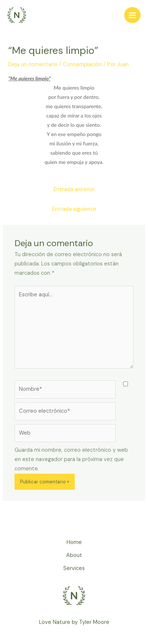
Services (74, 568)
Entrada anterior (74, 189)
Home (74, 542)
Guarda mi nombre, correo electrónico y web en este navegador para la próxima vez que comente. (71, 459)
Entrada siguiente (74, 209)
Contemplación (82, 65)
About (74, 555)
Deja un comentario (33, 65)
